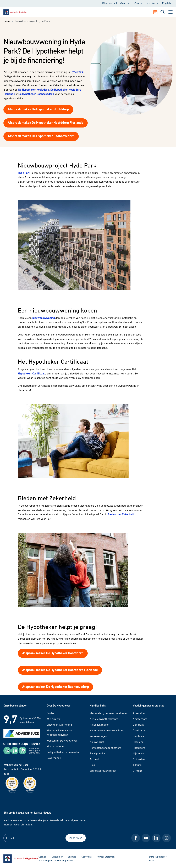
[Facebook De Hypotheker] (136, 838)
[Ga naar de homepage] (21, 859)
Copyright (86, 857)
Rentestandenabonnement (105, 748)
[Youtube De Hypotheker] (146, 838)
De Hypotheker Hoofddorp (34, 90)
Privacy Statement (106, 857)
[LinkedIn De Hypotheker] (156, 838)
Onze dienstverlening (59, 725)
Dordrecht (139, 730)
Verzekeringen (98, 736)
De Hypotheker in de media (63, 752)
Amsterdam (140, 719)
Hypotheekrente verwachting (107, 730)
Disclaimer (57, 857)
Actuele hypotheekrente (104, 719)
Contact (139, 3)
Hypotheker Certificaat (31, 373)
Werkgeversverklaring (103, 771)
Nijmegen (138, 753)
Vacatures (153, 3)
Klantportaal (110, 3)
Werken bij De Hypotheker (62, 740)
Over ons (126, 3)
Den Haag (138, 725)
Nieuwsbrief (97, 742)
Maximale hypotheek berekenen (109, 713)
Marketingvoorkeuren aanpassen (56, 860)
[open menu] (170, 12)
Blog (92, 765)
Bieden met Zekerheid (121, 514)
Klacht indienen (56, 746)
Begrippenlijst (98, 753)
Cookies (42, 857)
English (166, 3)
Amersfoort (140, 713)
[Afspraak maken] (157, 12)
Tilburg (137, 765)
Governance (54, 758)
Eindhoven (139, 736)
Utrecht (137, 771)
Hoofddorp (139, 748)
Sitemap (72, 857)
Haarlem (138, 742)
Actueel (94, 759)
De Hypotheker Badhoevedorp (36, 94)
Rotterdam (139, 759)
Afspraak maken (100, 725)
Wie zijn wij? (54, 719)
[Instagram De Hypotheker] (167, 838)
